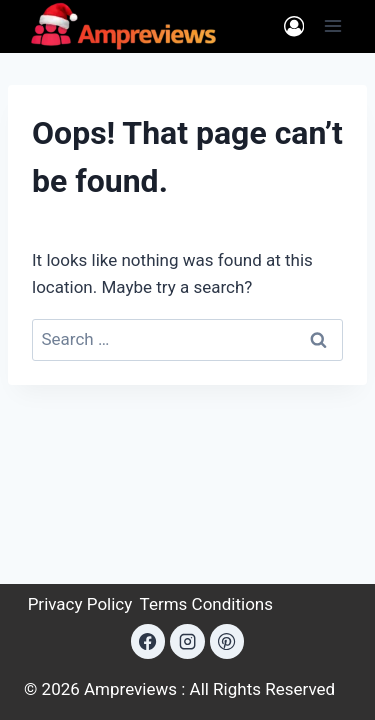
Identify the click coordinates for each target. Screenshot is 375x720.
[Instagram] (187, 641)
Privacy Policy (80, 604)
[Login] (294, 26)
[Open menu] (332, 26)
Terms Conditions (206, 604)
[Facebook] (148, 641)
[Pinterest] (227, 641)
